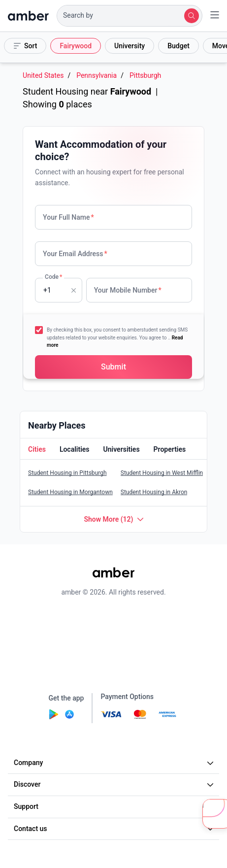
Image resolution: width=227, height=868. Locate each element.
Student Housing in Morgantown (70, 492)
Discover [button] (115, 784)
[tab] (36, 450)
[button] (130, 16)
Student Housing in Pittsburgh (67, 473)
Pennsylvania (97, 76)
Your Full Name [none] (68, 217)
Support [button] (115, 806)
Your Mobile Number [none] (128, 290)
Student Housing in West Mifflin (162, 473)
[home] (28, 16)
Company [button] (115, 763)
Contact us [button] (115, 829)
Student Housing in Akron (154, 492)
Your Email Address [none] (75, 254)
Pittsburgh (145, 76)
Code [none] (53, 277)
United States (43, 76)
